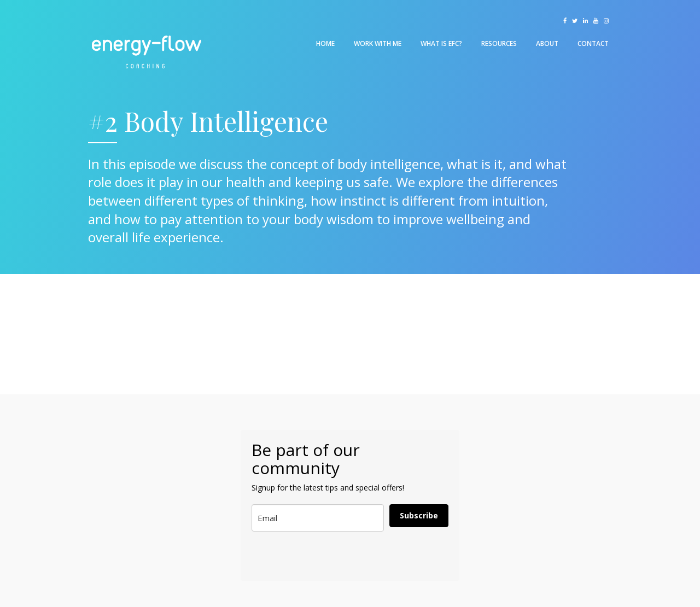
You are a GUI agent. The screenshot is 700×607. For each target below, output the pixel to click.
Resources (499, 43)
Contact (593, 43)
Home (325, 43)
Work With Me (378, 43)
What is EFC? (441, 43)
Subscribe (419, 515)
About (547, 43)
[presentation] (306, 556)
